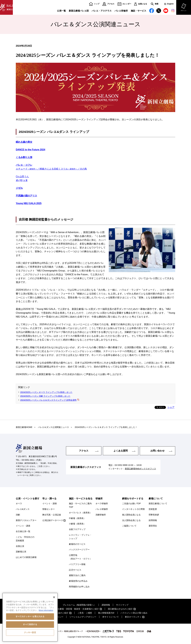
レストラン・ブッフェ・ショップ (80, 537)
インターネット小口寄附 (133, 509)
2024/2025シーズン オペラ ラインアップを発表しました (46, 392)
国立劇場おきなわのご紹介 (120, 609)
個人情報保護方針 (106, 613)
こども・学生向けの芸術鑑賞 (25, 539)
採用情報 (153, 520)
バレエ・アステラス (102, 11)
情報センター (49, 509)
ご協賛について (129, 526)
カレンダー (127, 4)
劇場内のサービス (77, 544)
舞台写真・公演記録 (52, 515)
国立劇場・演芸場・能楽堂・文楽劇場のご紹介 (77, 609)
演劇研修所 (101, 515)
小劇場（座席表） (77, 524)
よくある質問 (121, 451)
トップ (97, 4)
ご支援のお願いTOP (131, 503)
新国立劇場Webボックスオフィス (140, 469)
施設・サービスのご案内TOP (80, 505)
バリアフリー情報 (77, 564)
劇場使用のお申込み (78, 581)
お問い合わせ (157, 451)
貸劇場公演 (21, 552)
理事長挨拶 (154, 515)
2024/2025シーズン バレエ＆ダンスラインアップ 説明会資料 (48, 400)
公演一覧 (61, 11)
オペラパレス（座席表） (80, 513)
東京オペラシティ (133, 617)
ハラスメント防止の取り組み (134, 613)
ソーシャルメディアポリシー (83, 617)
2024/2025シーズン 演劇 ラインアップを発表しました (45, 396)
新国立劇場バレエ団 (79, 11)
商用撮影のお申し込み (79, 587)
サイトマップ (122, 605)
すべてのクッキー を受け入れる (30, 616)
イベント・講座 (23, 526)
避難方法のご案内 (77, 575)
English (170, 4)
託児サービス (75, 570)
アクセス (111, 4)
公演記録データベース (53, 520)
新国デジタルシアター (26, 520)
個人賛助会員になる (131, 515)
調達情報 (106, 605)
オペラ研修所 (102, 503)
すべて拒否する (30, 624)
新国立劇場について (158, 503)
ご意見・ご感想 (85, 613)
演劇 (18, 515)
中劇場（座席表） (77, 518)
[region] (30, 617)
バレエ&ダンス (23, 509)
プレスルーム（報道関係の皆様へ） (79, 605)
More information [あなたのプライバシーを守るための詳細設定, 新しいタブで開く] (46, 610)
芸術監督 (153, 509)
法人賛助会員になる (131, 520)
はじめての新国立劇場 (26, 557)
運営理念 (153, 526)
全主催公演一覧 (23, 531)
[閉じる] (54, 597)
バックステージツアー (79, 550)
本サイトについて (111, 617)
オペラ (19, 503)
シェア (171, 407)
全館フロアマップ (77, 529)
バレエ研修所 (121, 11)
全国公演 (20, 546)
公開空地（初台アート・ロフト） (80, 557)
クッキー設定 (30, 632)
